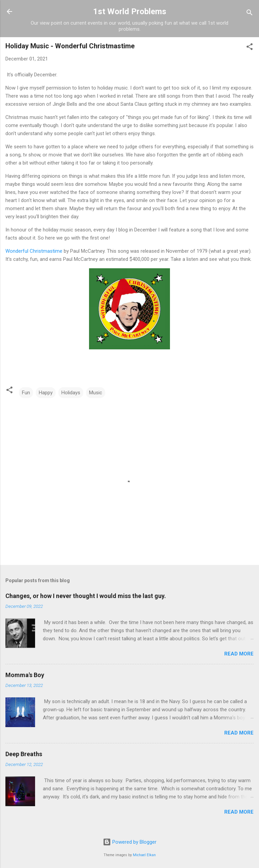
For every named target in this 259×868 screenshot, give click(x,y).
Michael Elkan (144, 855)
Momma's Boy (25, 675)
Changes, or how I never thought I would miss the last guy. (86, 596)
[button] (250, 48)
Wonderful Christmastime (34, 251)
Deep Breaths (24, 754)
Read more (239, 654)
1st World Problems (130, 11)
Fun (26, 393)
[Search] (250, 14)
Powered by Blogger (130, 842)
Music (96, 393)
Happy (46, 393)
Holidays (71, 393)
